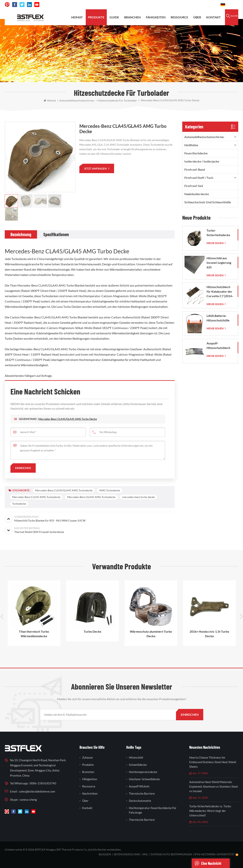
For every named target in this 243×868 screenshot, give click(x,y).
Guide (114, 17)
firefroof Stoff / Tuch (199, 178)
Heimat (77, 17)
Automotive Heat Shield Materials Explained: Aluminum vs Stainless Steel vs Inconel (214, 786)
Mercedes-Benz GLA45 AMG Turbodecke (91, 497)
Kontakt (213, 17)
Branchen (132, 17)
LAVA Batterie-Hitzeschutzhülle (218, 318)
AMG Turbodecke (110, 490)
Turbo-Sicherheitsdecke (218, 233)
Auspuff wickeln (139, 786)
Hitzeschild (136, 757)
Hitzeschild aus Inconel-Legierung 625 (219, 263)
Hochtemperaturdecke (143, 772)
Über (197, 17)
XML (145, 854)
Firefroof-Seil (194, 186)
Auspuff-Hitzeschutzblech (218, 345)
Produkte (96, 17)
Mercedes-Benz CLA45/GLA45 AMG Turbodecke (64, 490)
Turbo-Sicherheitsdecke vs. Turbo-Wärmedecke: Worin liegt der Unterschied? (210, 811)
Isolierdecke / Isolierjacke (202, 161)
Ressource (179, 17)
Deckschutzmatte (140, 801)
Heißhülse (191, 145)
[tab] (21, 234)
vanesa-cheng (28, 800)
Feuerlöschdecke (196, 153)
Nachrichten (90, 793)
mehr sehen (215, 243)
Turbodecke (19, 504)
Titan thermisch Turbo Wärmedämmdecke (34, 634)
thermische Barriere (142, 793)
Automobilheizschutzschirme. (204, 137)
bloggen (105, 854)
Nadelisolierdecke (197, 194)
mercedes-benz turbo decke (138, 497)
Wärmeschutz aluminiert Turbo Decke (151, 634)
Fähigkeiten (156, 17)
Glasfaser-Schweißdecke (144, 779)
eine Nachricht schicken (207, 863)
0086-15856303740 (203, 5)
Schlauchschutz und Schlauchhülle (208, 202)
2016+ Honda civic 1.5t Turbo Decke (209, 634)
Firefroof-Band (195, 169)
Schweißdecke (138, 765)
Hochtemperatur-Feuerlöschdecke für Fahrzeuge (153, 810)
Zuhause (88, 757)
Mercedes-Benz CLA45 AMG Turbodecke (36, 497)
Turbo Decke (93, 631)
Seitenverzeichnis (127, 854)
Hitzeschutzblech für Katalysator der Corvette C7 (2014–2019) (220, 292)
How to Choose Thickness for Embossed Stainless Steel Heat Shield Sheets (213, 762)
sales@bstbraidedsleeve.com (165, 5)
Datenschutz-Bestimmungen (171, 854)
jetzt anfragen (96, 168)
